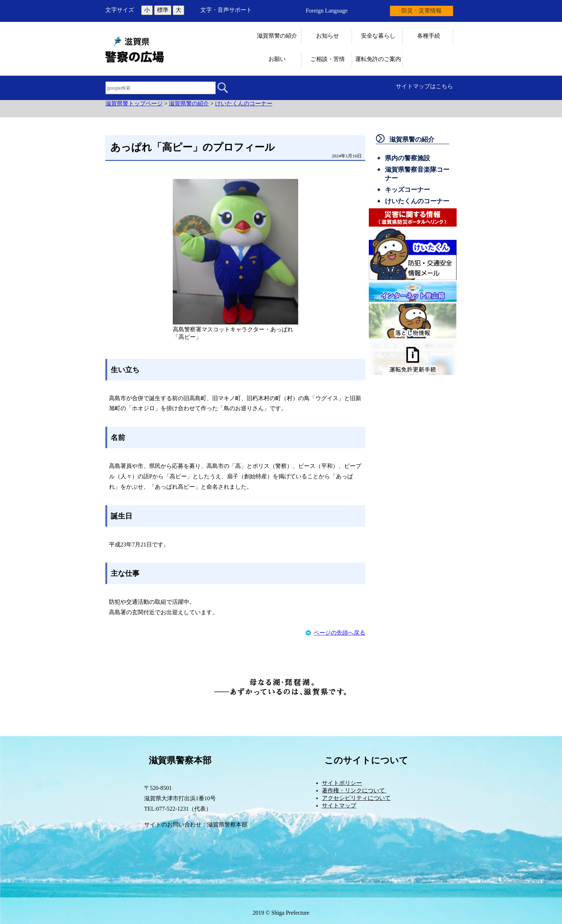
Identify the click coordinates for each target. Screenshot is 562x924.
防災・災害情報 (421, 11)
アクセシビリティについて (356, 798)
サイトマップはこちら (424, 86)
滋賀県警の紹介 (189, 103)
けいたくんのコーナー (244, 103)
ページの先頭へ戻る (339, 633)
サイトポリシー (342, 783)
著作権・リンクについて (354, 790)
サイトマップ (339, 805)
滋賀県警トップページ (134, 103)
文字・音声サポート (226, 10)
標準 (163, 10)
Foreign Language (327, 11)
